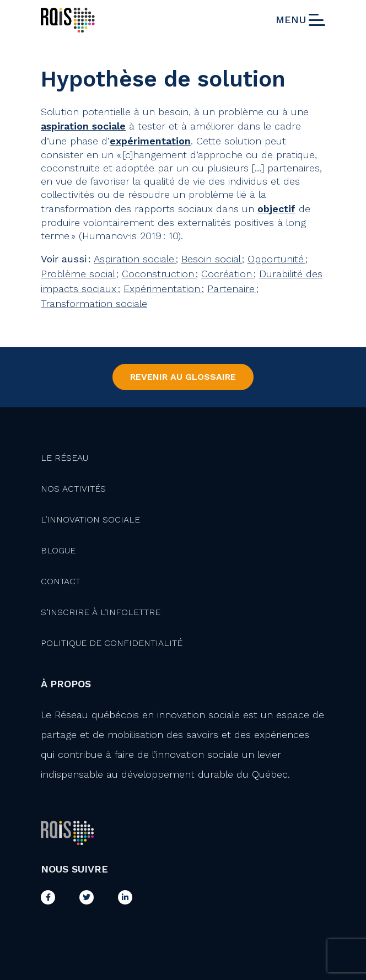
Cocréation (227, 274)
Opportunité (276, 259)
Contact (61, 581)
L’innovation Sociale (90, 519)
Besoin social (212, 259)
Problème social (79, 274)
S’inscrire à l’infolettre (101, 612)
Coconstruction (159, 274)
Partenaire (232, 289)
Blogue (58, 550)
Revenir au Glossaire (183, 377)
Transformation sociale (94, 303)
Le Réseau (64, 458)
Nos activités (73, 489)
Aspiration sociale (135, 259)
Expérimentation (163, 289)
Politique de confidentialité (112, 643)
